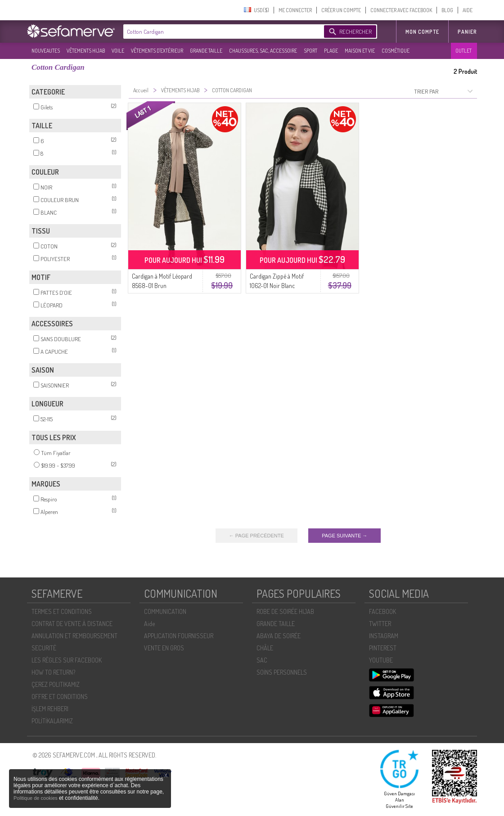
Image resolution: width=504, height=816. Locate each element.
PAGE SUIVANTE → (344, 536)
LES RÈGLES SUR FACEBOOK (67, 660)
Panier (467, 32)
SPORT (310, 51)
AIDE (468, 10)
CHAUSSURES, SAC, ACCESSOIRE (263, 51)
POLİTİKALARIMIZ (52, 721)
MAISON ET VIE (360, 51)
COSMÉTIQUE (396, 51)
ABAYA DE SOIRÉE (279, 636)
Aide (149, 624)
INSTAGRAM (384, 636)
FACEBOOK (382, 611)
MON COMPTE (422, 32)
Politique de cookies (36, 798)
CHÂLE (265, 648)
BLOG (447, 10)
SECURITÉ (44, 648)
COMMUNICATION (165, 611)
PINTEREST (383, 648)
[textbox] (221, 32)
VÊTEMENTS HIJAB (86, 51)
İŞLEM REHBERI (50, 709)
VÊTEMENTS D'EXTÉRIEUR (157, 51)
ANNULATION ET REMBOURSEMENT (74, 636)
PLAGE (331, 51)
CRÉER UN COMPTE (341, 10)
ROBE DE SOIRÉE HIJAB (285, 611)
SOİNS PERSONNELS (282, 672)
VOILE (118, 51)
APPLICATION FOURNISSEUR (179, 636)
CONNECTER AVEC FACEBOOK (401, 10)
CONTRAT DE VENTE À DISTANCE (72, 624)
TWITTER (380, 624)
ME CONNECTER (295, 10)
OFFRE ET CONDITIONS (60, 697)
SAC (262, 660)
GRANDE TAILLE (206, 51)
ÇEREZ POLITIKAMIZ (56, 684)
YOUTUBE (381, 660)
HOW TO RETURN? (53, 672)
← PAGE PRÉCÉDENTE (256, 536)
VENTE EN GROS (164, 648)
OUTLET (463, 51)
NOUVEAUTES (46, 51)
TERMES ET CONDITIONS (62, 611)
